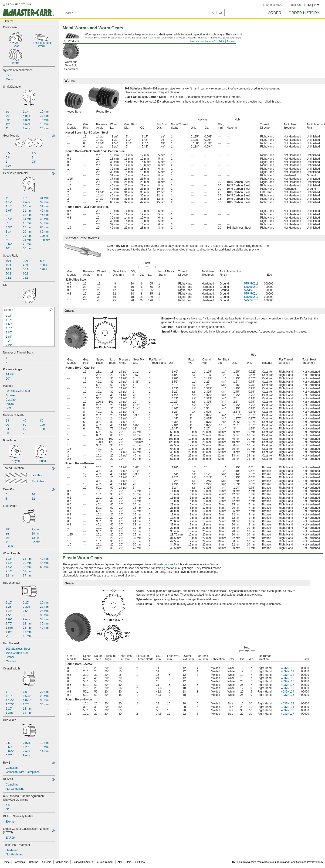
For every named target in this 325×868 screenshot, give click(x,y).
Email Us (295, 5)
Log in (314, 5)
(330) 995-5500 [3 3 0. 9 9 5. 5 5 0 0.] (273, 5)
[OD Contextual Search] (29, 310)
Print (221, 41)
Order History (304, 13)
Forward (232, 41)
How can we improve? (203, 41)
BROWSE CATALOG (18, 4)
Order (274, 13)
